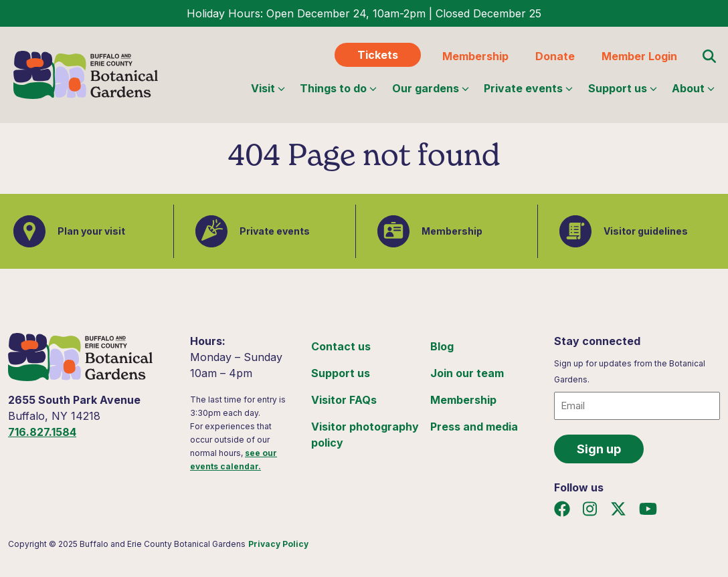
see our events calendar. (234, 460)
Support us (623, 88)
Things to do (338, 88)
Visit (268, 88)
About (693, 88)
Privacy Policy (278, 544)
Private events (528, 88)
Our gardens (431, 88)
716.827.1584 (42, 432)
